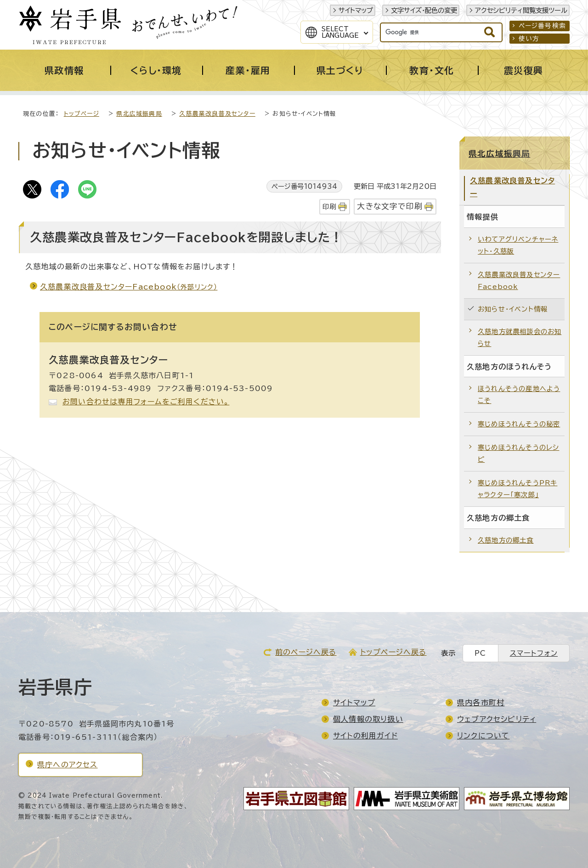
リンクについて (483, 736)
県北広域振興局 (139, 114)
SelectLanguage (340, 32)
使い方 (529, 39)
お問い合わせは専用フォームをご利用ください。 (146, 402)
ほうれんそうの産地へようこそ (519, 394)
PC (480, 653)
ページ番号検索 (542, 26)
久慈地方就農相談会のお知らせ (520, 338)
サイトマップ (356, 10)
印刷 (329, 207)
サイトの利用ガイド (365, 736)
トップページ (82, 114)
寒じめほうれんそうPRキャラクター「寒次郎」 (517, 489)
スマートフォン (534, 653)
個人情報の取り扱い (368, 719)
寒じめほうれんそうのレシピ (518, 453)
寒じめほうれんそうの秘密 (519, 424)
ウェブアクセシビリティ (497, 719)
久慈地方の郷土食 (506, 540)
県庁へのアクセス (68, 765)
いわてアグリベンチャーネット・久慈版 (518, 245)
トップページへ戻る (393, 652)
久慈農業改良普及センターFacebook (129, 287)
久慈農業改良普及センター (217, 114)
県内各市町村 (481, 703)
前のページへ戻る (306, 652)
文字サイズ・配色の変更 (424, 10)
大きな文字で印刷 (390, 206)
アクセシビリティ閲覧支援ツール (521, 10)
